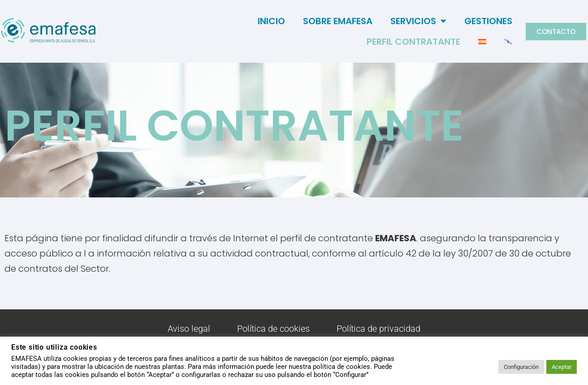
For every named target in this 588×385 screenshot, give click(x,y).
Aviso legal (189, 329)
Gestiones (488, 21)
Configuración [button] (521, 367)
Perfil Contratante (413, 42)
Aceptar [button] (562, 367)
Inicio (271, 21)
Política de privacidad (378, 329)
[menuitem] (482, 42)
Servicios (418, 21)
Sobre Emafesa (338, 21)
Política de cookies (273, 329)
